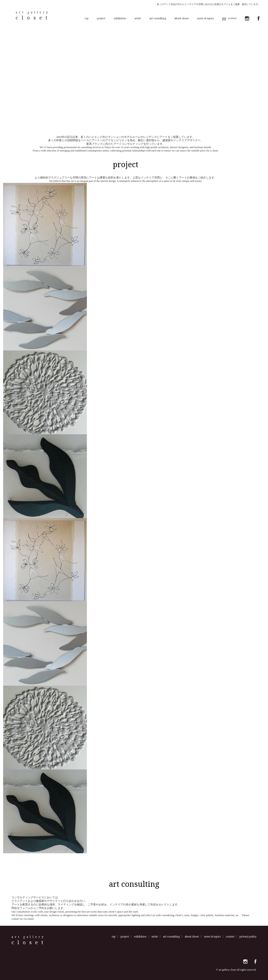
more (6, 155)
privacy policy (248, 936)
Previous (17, 80)
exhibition (120, 18)
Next (250, 80)
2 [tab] (128, 131)
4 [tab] (137, 131)
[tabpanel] (134, 80)
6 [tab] (147, 131)
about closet (182, 18)
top (87, 18)
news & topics (205, 18)
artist (138, 18)
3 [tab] (133, 131)
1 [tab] (124, 131)
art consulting (158, 18)
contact (230, 936)
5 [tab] (142, 131)
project (101, 18)
